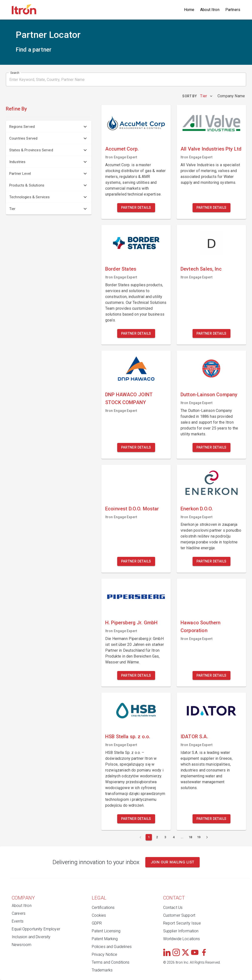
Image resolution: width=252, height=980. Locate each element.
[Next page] (207, 837)
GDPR (97, 923)
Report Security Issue (182, 923)
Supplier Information (181, 931)
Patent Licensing (106, 931)
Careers (19, 913)
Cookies (99, 915)
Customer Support (179, 915)
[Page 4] (174, 837)
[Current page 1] (149, 837)
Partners (233, 10)
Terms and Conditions (111, 962)
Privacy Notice (105, 954)
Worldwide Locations (182, 939)
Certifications (103, 908)
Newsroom (22, 945)
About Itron (210, 10)
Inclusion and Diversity (31, 937)
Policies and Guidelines (112, 947)
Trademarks (102, 970)
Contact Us (173, 908)
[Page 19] (199, 837)
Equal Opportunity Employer (36, 929)
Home (189, 10)
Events (18, 921)
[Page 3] (165, 837)
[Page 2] (157, 837)
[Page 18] (190, 837)
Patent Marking (105, 939)
